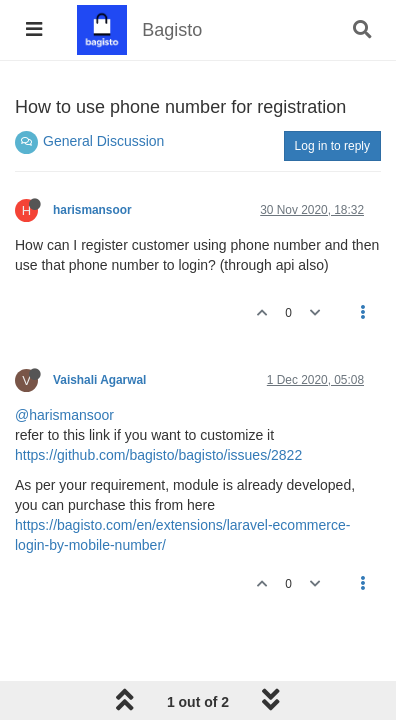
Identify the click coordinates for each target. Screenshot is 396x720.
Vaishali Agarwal (99, 380)
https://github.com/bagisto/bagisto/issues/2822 (158, 455)
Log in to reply (332, 146)
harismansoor (92, 210)
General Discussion (103, 141)
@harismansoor (64, 415)
